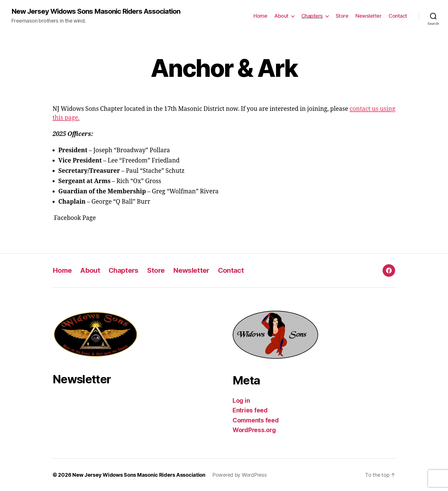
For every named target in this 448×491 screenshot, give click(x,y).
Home (260, 16)
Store (342, 16)
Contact (398, 16)
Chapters (312, 16)
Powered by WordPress (240, 475)
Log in (241, 401)
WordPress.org (254, 430)
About (281, 16)
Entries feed (250, 410)
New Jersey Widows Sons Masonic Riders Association (96, 11)
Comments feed (256, 420)
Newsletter (368, 16)
